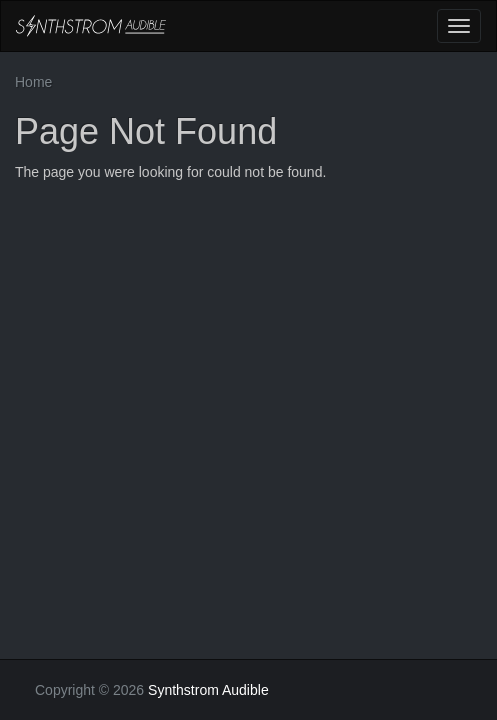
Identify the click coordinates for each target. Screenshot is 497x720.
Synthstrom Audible (91, 26)
